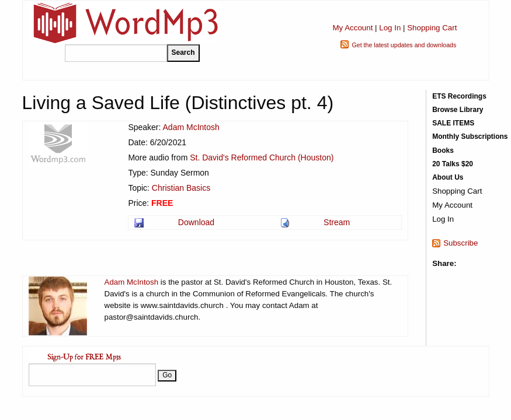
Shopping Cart (432, 28)
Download (196, 222)
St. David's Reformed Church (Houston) (262, 157)
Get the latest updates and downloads (404, 45)
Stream (337, 222)
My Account (352, 28)
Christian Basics (181, 188)
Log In (390, 28)
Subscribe (460, 243)
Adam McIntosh (191, 127)
